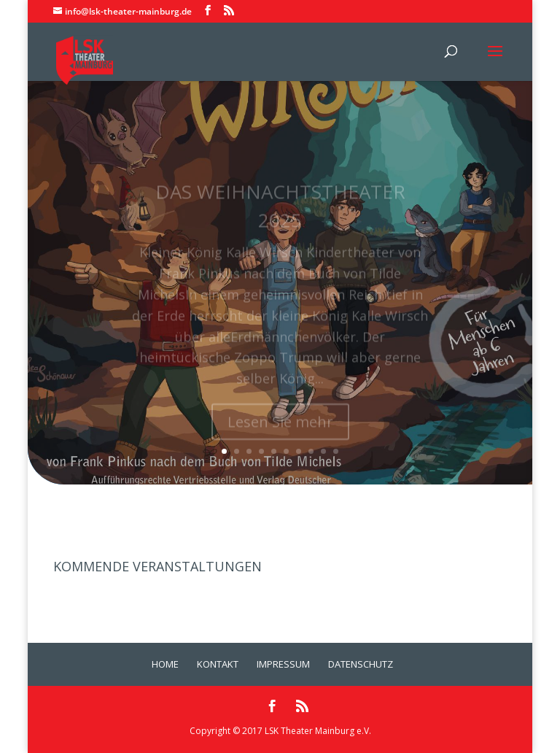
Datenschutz (361, 664)
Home (165, 664)
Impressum (283, 664)
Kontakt (218, 664)
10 (336, 451)
